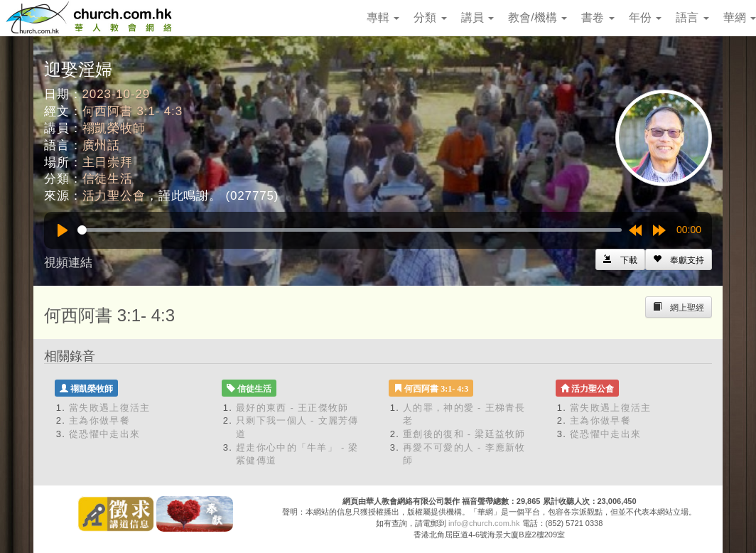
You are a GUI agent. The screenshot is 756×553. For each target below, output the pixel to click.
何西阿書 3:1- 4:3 (133, 111)
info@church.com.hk (484, 523)
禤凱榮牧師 (114, 128)
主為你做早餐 (99, 420)
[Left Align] (679, 259)
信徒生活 (108, 179)
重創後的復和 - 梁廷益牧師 (464, 434)
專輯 (383, 17)
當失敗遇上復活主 (109, 408)
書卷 (598, 17)
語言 (692, 17)
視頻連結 (68, 263)
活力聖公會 (114, 196)
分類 (430, 17)
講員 (477, 17)
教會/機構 (538, 17)
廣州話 (102, 145)
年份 (645, 17)
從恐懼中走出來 (104, 434)
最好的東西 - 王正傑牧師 (292, 408)
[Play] (63, 230)
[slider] (350, 230)
